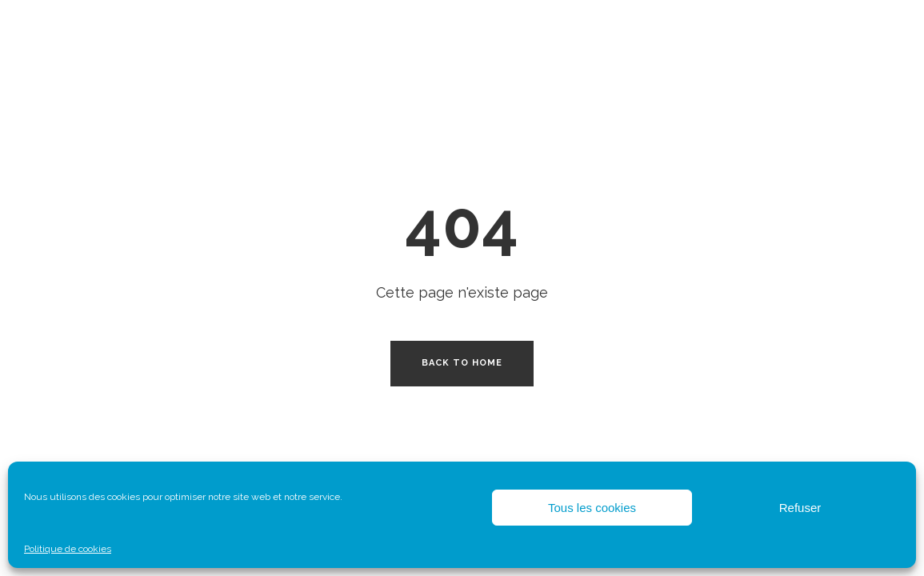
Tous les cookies (592, 508)
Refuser (800, 508)
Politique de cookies (68, 549)
